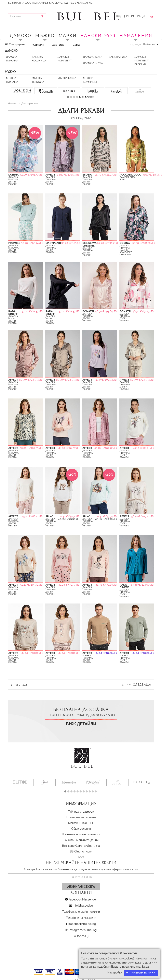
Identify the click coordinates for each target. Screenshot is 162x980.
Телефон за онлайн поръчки (81, 912)
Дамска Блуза (93, 63)
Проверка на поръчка (81, 817)
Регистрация (136, 16)
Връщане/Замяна (74, 846)
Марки (68, 35)
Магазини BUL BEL (81, 823)
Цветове (58, 45)
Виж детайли (81, 724)
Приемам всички (141, 973)
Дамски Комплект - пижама (142, 61)
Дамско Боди (93, 57)
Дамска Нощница (39, 59)
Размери (38, 45)
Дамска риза (118, 57)
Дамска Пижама (12, 59)
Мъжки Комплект (90, 80)
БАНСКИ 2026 (98, 35)
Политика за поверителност (81, 834)
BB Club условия (81, 851)
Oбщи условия (81, 829)
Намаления (136, 35)
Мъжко (45, 35)
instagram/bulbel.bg (83, 930)
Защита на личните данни (81, 840)
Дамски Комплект (65, 59)
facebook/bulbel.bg (83, 924)
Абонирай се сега (81, 887)
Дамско (21, 35)
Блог (81, 857)
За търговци (81, 936)
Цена (76, 45)
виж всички (87, 97)
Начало (12, 103)
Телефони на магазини (81, 918)
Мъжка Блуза (67, 78)
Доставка (93, 846)
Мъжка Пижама (12, 80)
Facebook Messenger (83, 899)
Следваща (142, 685)
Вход (118, 16)
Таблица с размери (81, 812)
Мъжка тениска (38, 80)
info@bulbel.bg (83, 906)
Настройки (115, 972)
